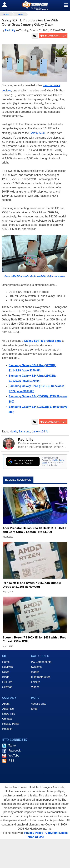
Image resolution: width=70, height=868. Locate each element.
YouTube (14, 756)
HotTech (7, 729)
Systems (36, 667)
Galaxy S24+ (38, 133)
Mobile (35, 672)
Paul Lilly (26, 440)
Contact (7, 719)
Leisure (36, 682)
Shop (34, 709)
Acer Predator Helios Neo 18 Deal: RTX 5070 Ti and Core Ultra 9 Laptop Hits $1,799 (35, 530)
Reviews (7, 667)
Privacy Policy (11, 724)
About (6, 704)
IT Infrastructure (41, 677)
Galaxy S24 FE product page (43, 341)
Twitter (12, 746)
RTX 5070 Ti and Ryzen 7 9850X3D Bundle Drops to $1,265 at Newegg (32, 585)
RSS (11, 761)
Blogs (6, 677)
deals (14, 431)
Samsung (24, 431)
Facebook (14, 751)
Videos (35, 687)
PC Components (41, 662)
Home (6, 662)
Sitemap (7, 687)
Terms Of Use (35, 837)
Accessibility (39, 704)
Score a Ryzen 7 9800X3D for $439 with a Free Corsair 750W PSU (34, 639)
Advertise (8, 709)
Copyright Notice (57, 833)
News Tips (9, 714)
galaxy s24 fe (40, 431)
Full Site (7, 682)
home (6, 14)
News (21, 14)
